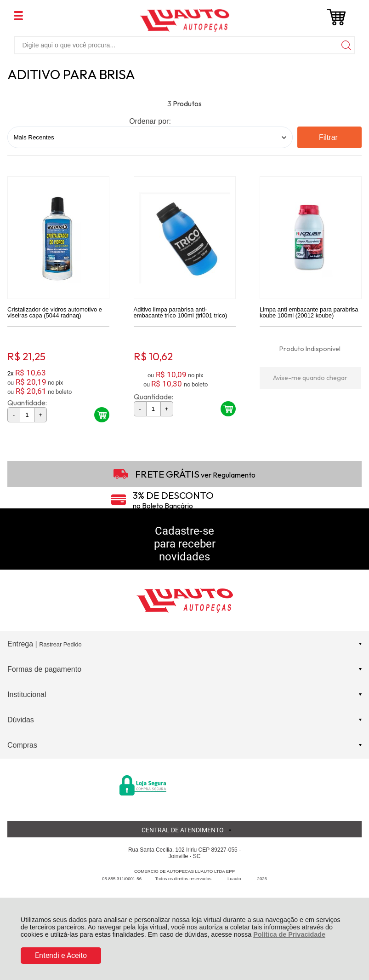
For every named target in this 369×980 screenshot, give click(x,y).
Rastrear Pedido (60, 647)
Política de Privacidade (289, 934)
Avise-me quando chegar (310, 380)
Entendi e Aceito (61, 955)
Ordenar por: (150, 121)
